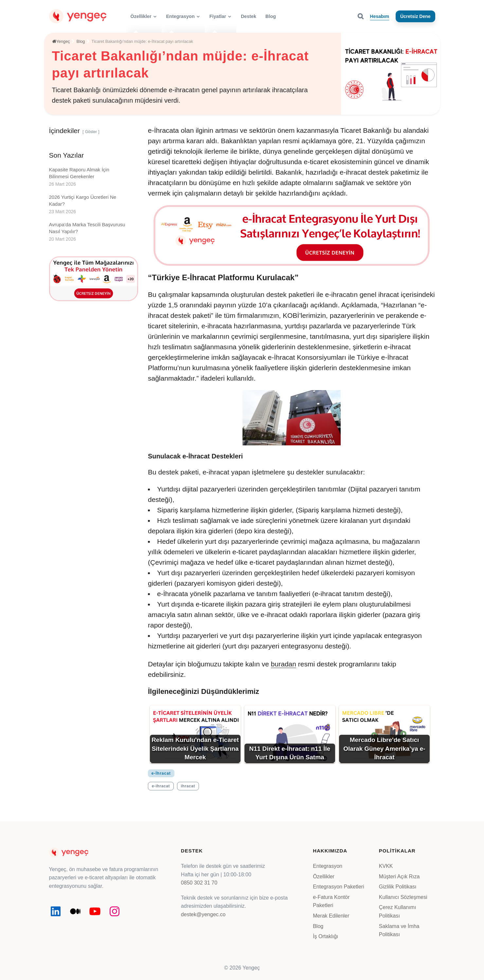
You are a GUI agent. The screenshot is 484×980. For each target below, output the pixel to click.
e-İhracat (161, 773)
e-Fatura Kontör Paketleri (331, 901)
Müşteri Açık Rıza (399, 877)
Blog (318, 926)
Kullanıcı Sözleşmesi (403, 897)
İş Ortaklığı (325, 936)
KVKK (386, 866)
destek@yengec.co (203, 914)
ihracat (188, 786)
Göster (91, 132)
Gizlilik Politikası (398, 887)
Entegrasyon (328, 866)
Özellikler (324, 877)
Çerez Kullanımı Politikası (398, 911)
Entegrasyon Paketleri (339, 887)
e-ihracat (161, 786)
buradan (284, 664)
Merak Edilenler (331, 916)
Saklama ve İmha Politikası (399, 930)
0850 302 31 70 (199, 883)
